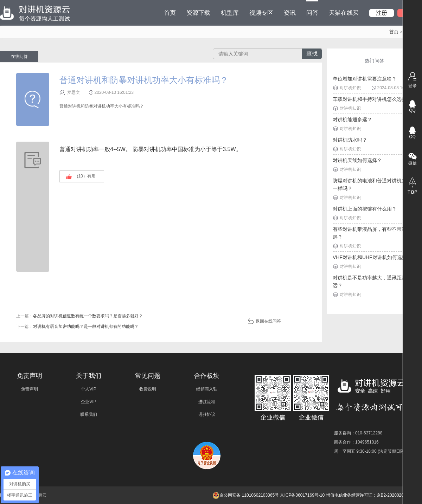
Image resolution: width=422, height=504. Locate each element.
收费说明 (148, 389)
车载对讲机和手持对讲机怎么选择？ (372, 99)
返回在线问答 (268, 321)
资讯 (290, 13)
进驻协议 (207, 414)
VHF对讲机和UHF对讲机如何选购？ (372, 257)
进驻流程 (207, 402)
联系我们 (89, 414)
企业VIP (88, 402)
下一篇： (77, 327)
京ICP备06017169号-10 (302, 495)
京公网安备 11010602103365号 (246, 495)
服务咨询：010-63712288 (358, 433)
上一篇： (79, 316)
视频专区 (261, 13)
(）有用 (86, 176)
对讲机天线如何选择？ (357, 160)
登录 (413, 86)
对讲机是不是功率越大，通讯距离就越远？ (375, 282)
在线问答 (19, 57)
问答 (312, 8)
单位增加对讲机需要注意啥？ (365, 79)
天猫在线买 (344, 13)
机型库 (230, 13)
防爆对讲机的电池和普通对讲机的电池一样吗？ (375, 185)
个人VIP (88, 389)
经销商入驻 (207, 389)
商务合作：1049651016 (356, 442)
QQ (412, 110)
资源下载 (198, 13)
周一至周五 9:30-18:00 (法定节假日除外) (372, 451)
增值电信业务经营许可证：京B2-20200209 (366, 495)
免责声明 (30, 389)
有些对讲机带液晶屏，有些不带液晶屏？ (372, 233)
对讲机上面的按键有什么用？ (365, 209)
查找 (312, 54)
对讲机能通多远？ (352, 119)
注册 (382, 13)
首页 (170, 13)
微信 (413, 163)
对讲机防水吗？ (350, 140)
